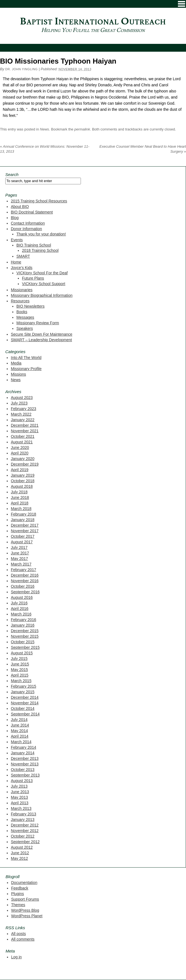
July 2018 (19, 492)
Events (17, 240)
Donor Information (26, 229)
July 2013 (19, 786)
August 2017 (22, 542)
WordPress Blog (25, 910)
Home (16, 262)
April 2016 (20, 609)
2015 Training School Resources (39, 201)
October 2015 (23, 642)
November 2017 (25, 531)
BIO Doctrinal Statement (32, 212)
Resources (20, 301)
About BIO (20, 207)
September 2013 (25, 775)
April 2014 (20, 736)
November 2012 (25, 831)
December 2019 (25, 464)
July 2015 (19, 659)
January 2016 (23, 625)
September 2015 (25, 647)
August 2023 (22, 398)
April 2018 (20, 503)
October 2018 (23, 481)
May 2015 (19, 670)
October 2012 (23, 836)
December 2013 (25, 758)
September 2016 (25, 592)
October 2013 (23, 770)
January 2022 (23, 420)
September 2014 (25, 714)
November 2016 (25, 581)
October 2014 (23, 708)
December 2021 (25, 425)
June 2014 (20, 725)
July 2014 (19, 720)
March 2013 (21, 808)
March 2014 (21, 742)
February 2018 (23, 514)
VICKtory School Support (44, 284)
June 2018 (20, 497)
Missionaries (22, 290)
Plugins (18, 894)
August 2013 (22, 781)
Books (22, 312)
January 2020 (23, 459)
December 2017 (25, 525)
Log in (16, 957)
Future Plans (33, 278)
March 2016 (21, 614)
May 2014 (19, 731)
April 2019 (20, 470)
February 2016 (23, 620)
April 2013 (20, 803)
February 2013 (23, 814)
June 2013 (20, 792)
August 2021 (22, 442)
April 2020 (20, 453)
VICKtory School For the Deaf (42, 273)
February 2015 (23, 686)
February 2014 (23, 747)
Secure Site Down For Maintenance (42, 334)
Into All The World (26, 358)
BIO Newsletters (30, 306)
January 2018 (23, 520)
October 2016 (23, 586)
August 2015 (22, 653)
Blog (15, 218)
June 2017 (20, 553)
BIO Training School (34, 245)
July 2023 (19, 403)
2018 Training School (40, 250)
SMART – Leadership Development (41, 340)
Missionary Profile (26, 369)
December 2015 (25, 631)
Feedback (20, 888)
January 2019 (23, 475)
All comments (23, 939)
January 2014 (23, 753)
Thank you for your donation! (41, 234)
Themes (18, 905)
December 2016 (25, 575)
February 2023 (23, 409)
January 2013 (23, 820)
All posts (18, 934)
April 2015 (20, 675)
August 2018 (22, 486)
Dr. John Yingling (22, 69)
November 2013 (25, 764)
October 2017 (23, 536)
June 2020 (20, 448)
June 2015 (20, 664)
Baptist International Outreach (93, 22)
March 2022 (21, 414)
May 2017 (19, 559)
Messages (25, 317)
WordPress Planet (27, 916)
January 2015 (23, 692)
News (45, 129)
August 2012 (22, 847)
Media (16, 363)
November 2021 (25, 431)
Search (12, 174)
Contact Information (28, 223)
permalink (82, 129)
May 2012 (19, 858)
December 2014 (25, 697)
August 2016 (22, 597)
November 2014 (25, 703)
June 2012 (20, 853)
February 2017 (23, 570)
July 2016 (19, 603)
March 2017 (21, 564)
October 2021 (23, 436)
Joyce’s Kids (22, 268)
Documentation (24, 883)
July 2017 (19, 547)
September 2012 (25, 842)
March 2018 (21, 509)
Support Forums (25, 899)
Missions (18, 374)
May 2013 (19, 797)
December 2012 (25, 825)
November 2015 (25, 636)
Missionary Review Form (38, 323)
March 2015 (21, 681)
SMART (23, 256)
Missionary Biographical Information (42, 295)
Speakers (25, 328)
